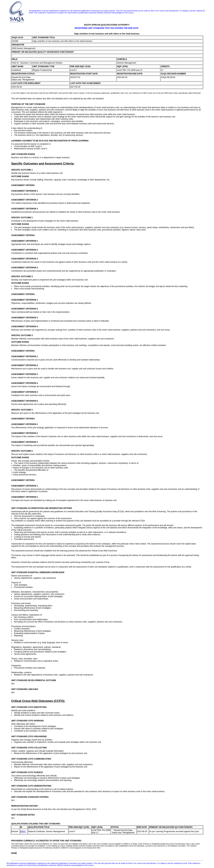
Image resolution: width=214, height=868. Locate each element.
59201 (23, 831)
